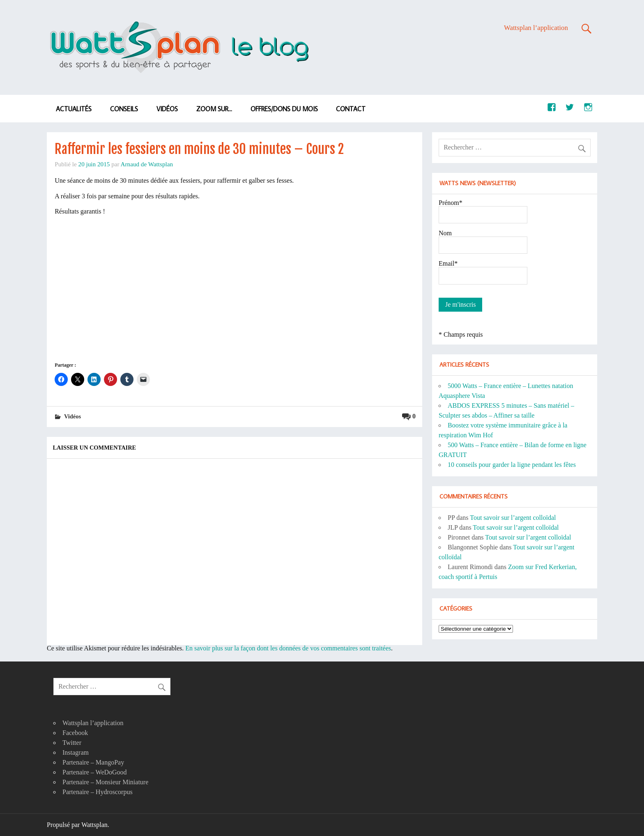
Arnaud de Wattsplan (147, 164)
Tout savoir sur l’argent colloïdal (513, 518)
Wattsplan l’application (536, 28)
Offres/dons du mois (284, 109)
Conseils (124, 109)
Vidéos (167, 109)
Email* (448, 263)
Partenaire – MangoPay (93, 762)
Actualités (74, 109)
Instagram (76, 752)
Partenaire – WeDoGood (95, 772)
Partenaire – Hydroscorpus (98, 792)
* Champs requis (461, 334)
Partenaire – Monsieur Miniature (105, 782)
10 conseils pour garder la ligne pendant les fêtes (512, 465)
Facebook (75, 733)
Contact (351, 109)
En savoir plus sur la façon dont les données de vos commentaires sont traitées (288, 648)
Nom (445, 233)
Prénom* (451, 203)
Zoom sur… (214, 109)
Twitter (72, 743)
